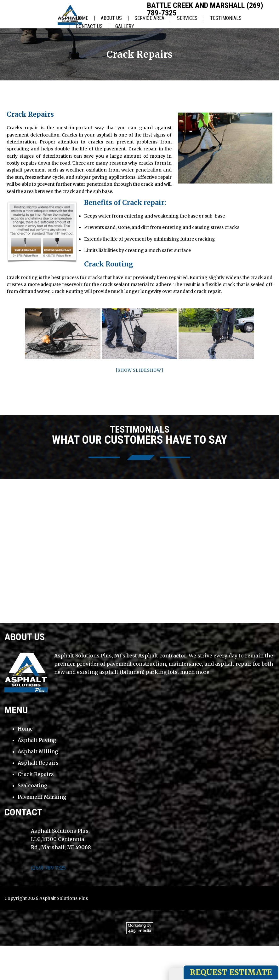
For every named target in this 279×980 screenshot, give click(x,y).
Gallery (125, 26)
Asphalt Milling (38, 751)
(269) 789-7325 (48, 868)
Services (187, 18)
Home (82, 18)
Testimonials (226, 18)
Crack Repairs (36, 774)
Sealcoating (32, 785)
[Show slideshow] (140, 370)
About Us (111, 18)
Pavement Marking (42, 797)
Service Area (149, 18)
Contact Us (89, 26)
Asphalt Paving (37, 740)
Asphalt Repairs (38, 763)
